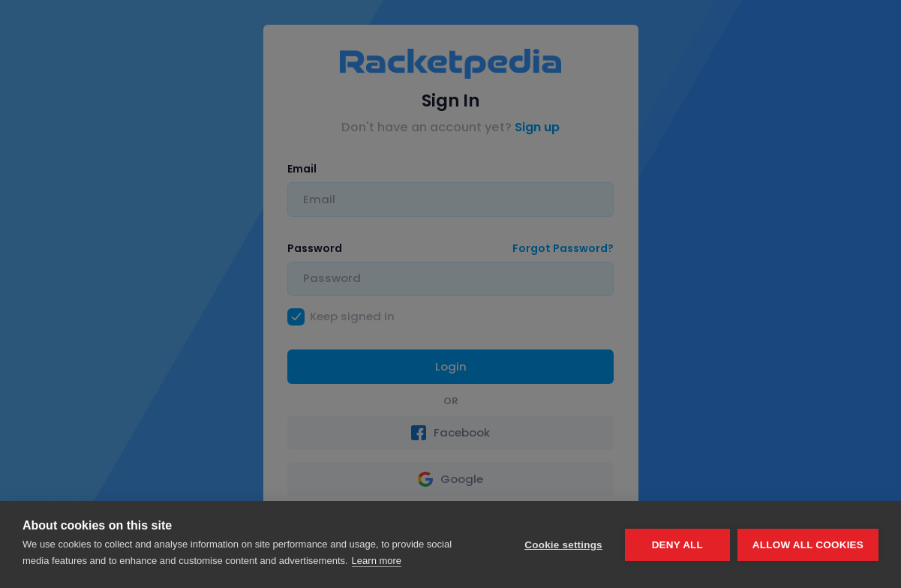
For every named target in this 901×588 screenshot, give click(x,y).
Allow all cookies (808, 545)
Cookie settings (563, 545)
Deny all (677, 545)
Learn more (377, 561)
